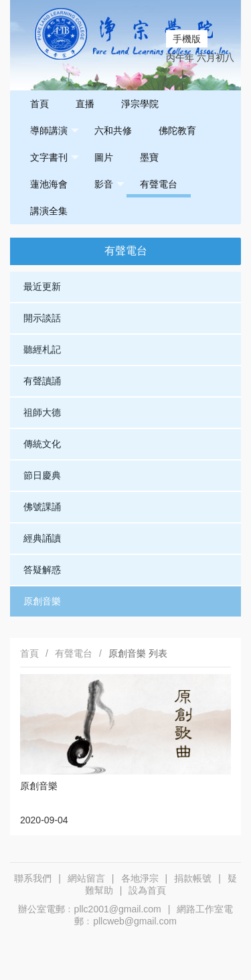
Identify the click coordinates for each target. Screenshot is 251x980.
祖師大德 (42, 412)
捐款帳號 (193, 878)
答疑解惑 (42, 570)
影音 (109, 184)
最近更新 (42, 287)
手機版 (187, 39)
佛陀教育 (177, 131)
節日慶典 (42, 475)
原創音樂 (42, 601)
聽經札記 (42, 349)
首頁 (39, 104)
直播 (85, 104)
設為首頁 (147, 890)
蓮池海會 (49, 184)
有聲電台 (159, 184)
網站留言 (86, 878)
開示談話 (42, 318)
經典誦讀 (42, 538)
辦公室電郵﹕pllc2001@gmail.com (90, 909)
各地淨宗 (140, 878)
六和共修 (113, 131)
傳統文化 (42, 444)
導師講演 (55, 131)
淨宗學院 (140, 104)
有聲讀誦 (42, 381)
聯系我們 (33, 878)
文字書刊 (55, 158)
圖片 (104, 157)
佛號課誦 (42, 507)
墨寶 (149, 157)
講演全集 (49, 211)
